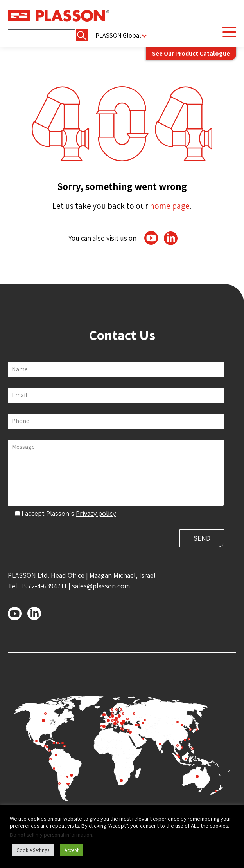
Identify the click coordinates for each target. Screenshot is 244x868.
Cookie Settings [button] (33, 850)
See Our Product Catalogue (191, 53)
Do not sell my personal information (51, 835)
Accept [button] (72, 850)
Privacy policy (96, 513)
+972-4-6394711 (44, 586)
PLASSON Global (118, 35)
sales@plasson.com (101, 586)
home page (170, 206)
